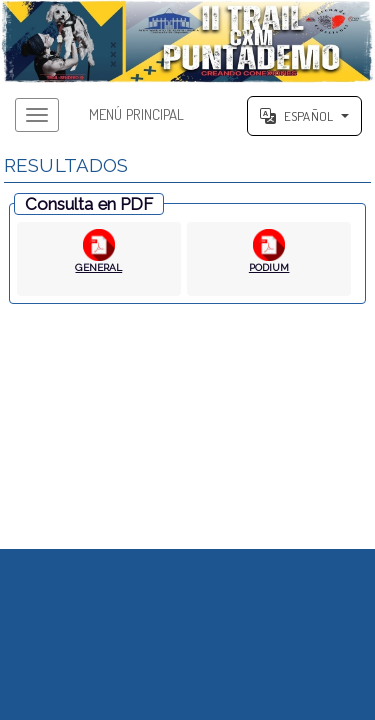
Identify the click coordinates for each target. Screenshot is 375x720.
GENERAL (98, 267)
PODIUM (269, 267)
